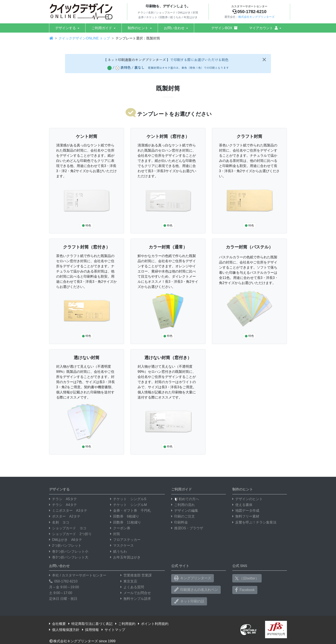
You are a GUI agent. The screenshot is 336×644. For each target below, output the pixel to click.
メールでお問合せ (136, 593)
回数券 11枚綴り (126, 522)
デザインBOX (224, 28)
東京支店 (129, 581)
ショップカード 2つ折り (70, 534)
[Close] (264, 59)
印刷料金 (180, 522)
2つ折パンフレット (65, 545)
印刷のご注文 (183, 516)
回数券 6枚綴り (125, 516)
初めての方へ (185, 499)
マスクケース (122, 545)
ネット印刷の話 (189, 601)
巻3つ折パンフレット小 (69, 551)
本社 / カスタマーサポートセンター (78, 575)
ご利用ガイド (102, 28)
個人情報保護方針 (64, 630)
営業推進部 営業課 (136, 575)
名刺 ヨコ (59, 522)
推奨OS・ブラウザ (187, 528)
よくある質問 (132, 587)
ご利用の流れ (183, 505)
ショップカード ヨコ (68, 528)
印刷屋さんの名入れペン (196, 590)
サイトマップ (113, 630)
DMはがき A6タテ (66, 540)
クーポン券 (120, 528)
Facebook (245, 590)
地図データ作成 (246, 511)
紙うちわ (118, 551)
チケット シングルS (128, 499)
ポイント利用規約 (153, 624)
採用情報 (90, 630)
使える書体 (242, 505)
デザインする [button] (66, 28)
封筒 (115, 534)
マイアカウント (263, 28)
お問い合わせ (174, 28)
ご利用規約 (125, 624)
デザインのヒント (247, 499)
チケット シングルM (128, 505)
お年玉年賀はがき (125, 557)
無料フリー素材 (246, 516)
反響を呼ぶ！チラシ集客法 (254, 522)
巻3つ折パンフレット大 (69, 557)
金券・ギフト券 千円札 (130, 511)
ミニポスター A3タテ (68, 511)
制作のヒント (138, 28)
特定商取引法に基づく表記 (90, 624)
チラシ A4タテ (63, 505)
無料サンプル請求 (136, 599)
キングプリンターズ (193, 578)
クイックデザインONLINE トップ (84, 38)
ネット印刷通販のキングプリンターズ (137, 60)
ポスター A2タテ (65, 516)
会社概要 (57, 624)
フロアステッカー (125, 540)
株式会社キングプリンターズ (256, 17)
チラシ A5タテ (63, 499)
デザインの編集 (185, 511)
